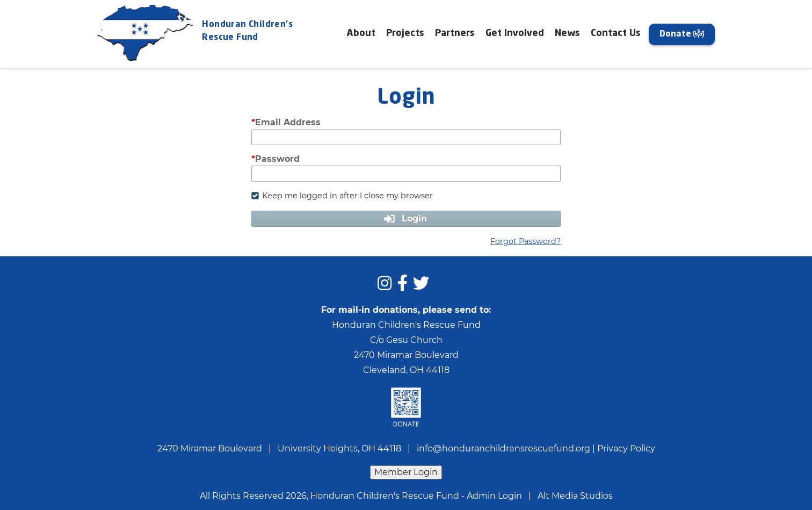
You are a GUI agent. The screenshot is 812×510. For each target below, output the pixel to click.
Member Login (406, 472)
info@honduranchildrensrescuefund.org (503, 448)
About (361, 34)
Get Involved (515, 34)
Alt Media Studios (575, 496)
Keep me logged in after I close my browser (342, 196)
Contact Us (616, 34)
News (567, 34)
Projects (405, 34)
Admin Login (494, 496)
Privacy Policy (626, 448)
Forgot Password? (525, 241)
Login (406, 218)
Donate (682, 34)
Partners (455, 34)
